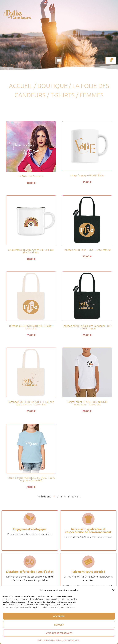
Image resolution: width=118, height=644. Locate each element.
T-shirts (63, 95)
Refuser (59, 625)
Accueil (21, 86)
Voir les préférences (59, 633)
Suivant (76, 496)
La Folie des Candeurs (31, 176)
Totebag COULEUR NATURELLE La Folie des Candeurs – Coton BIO (31, 403)
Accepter (59, 616)
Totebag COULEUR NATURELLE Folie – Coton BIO (31, 327)
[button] (113, 590)
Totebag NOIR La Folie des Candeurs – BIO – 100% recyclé (87, 327)
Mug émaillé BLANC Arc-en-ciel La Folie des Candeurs (31, 251)
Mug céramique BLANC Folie (87, 175)
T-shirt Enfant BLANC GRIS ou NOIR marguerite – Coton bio (87, 403)
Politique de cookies (46, 640)
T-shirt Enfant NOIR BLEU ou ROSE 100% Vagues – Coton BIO (31, 479)
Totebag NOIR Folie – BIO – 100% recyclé (87, 250)
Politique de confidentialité (68, 640)
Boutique (52, 86)
